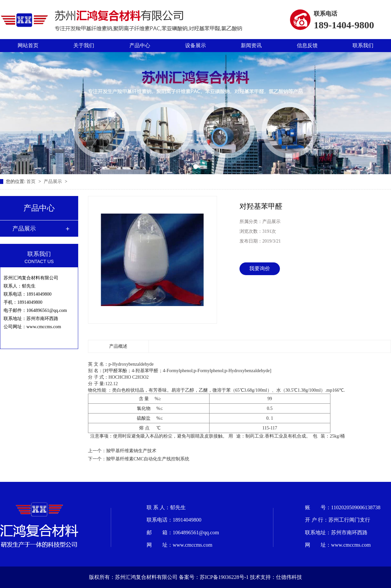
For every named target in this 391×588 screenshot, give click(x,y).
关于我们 (84, 45)
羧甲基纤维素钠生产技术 (131, 451)
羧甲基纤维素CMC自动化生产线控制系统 (148, 459)
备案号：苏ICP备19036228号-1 (214, 577)
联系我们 (363, 45)
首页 (32, 182)
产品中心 (140, 45)
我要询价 (260, 268)
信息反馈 (307, 45)
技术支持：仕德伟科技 (276, 577)
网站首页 (28, 45)
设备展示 (195, 45)
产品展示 (53, 182)
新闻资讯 (251, 45)
